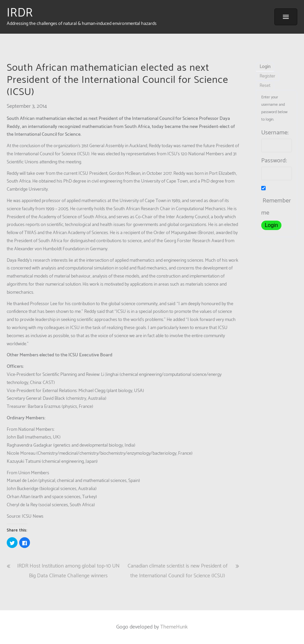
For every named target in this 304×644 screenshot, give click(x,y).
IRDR (20, 13)
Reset (265, 86)
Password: (274, 161)
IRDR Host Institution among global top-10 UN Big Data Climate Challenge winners (68, 571)
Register (267, 76)
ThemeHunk (174, 627)
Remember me (276, 202)
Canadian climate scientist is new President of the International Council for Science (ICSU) (178, 571)
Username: (275, 133)
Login (265, 67)
